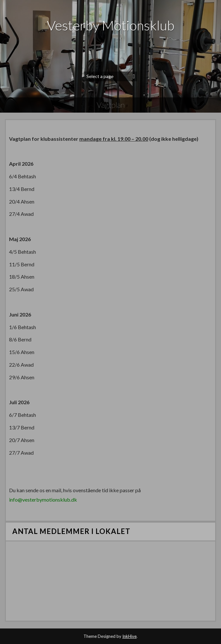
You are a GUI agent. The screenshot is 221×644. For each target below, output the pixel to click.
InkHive (129, 636)
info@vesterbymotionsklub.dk (43, 500)
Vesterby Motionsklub (111, 25)
